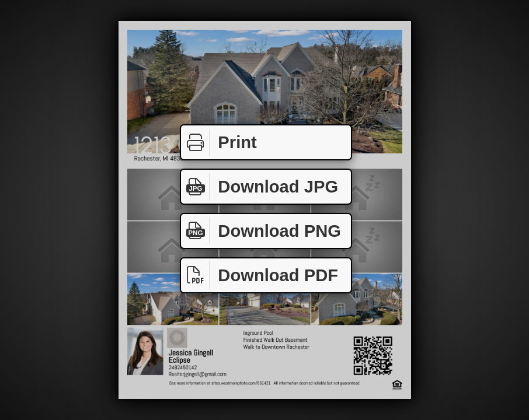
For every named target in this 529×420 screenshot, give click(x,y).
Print (219, 143)
